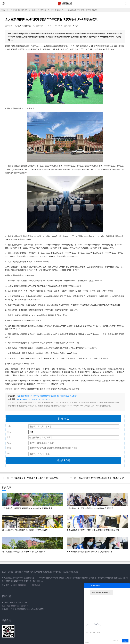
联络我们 (97, 624)
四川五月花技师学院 (19, 10)
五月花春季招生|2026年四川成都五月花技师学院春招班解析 (39, 478)
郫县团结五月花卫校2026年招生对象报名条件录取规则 (103, 478)
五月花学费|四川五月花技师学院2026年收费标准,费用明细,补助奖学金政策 (67, 10)
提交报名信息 (63, 460)
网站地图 (37, 585)
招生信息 (32, 10)
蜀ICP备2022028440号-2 (23, 585)
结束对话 (116, 641)
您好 (89, 624)
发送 (125, 641)
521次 (76, 26)
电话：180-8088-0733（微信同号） (16, 606)
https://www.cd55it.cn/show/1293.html (33, 399)
